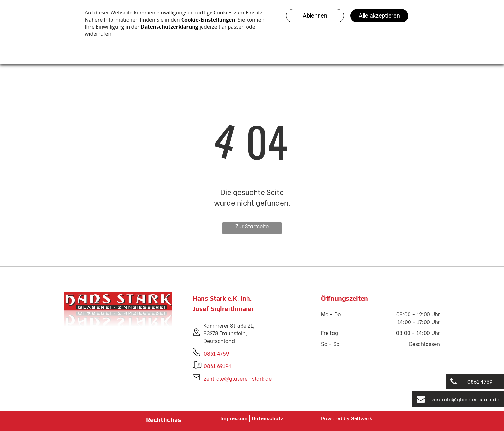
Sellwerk (362, 418)
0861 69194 (218, 366)
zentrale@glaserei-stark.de (238, 378)
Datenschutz (267, 418)
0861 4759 (216, 353)
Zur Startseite (252, 226)
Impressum (234, 418)
